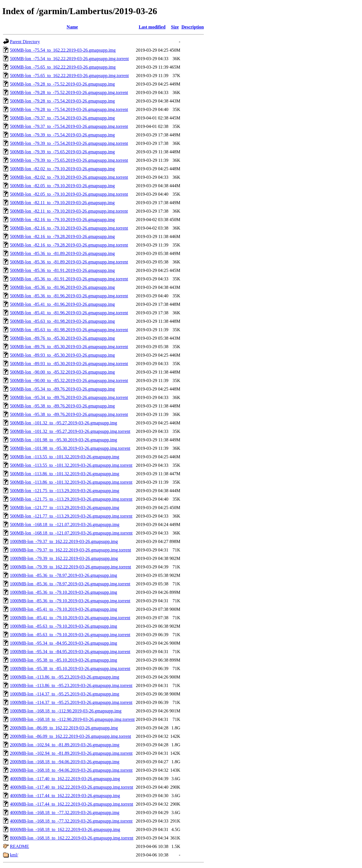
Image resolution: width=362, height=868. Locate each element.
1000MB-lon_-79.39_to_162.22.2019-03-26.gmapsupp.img (64, 558)
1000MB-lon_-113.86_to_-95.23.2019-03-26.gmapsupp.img (65, 677)
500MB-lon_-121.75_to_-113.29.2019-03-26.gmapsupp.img (65, 491)
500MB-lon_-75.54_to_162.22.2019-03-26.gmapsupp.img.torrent (69, 59)
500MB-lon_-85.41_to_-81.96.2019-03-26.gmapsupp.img (62, 304)
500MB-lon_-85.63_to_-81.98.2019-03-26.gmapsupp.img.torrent (69, 330)
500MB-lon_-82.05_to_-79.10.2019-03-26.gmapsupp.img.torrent (69, 194)
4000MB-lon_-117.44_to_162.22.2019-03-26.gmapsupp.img (65, 796)
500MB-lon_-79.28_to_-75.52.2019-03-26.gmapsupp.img (62, 84)
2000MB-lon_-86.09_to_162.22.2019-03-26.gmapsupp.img (64, 728)
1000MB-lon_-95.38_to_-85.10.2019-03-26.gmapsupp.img (63, 660)
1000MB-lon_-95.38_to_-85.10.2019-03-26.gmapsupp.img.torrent (70, 669)
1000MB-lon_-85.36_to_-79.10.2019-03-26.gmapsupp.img (63, 592)
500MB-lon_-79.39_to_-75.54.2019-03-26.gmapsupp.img (62, 135)
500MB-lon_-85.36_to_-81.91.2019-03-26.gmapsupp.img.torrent (69, 279)
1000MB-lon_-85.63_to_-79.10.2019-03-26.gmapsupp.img (63, 626)
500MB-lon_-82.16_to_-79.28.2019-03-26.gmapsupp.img (62, 236)
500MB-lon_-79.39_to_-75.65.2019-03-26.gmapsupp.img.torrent (69, 160)
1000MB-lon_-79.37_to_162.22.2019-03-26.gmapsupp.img (64, 541)
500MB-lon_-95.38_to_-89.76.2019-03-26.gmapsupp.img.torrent (69, 414)
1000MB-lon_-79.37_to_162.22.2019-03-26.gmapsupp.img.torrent (70, 550)
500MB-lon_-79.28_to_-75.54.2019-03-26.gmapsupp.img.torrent (69, 109)
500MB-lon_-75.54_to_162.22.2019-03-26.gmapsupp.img (63, 50)
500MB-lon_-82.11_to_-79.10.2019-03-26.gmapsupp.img (62, 203)
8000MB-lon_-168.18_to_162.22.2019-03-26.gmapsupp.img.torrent (72, 838)
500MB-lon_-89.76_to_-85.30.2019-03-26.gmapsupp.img (62, 338)
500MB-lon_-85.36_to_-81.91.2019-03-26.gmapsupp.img (62, 270)
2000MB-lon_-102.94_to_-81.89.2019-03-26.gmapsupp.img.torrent (71, 753)
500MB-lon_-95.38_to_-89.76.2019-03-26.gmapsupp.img (62, 406)
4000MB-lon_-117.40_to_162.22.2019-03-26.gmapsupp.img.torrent (72, 787)
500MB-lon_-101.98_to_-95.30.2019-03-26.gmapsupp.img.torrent (70, 448)
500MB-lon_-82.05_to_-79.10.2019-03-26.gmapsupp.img (62, 186)
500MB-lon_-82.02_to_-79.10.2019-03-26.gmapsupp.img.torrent (69, 177)
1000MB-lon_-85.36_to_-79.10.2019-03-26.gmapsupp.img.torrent (70, 601)
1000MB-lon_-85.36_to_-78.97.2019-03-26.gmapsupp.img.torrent (70, 584)
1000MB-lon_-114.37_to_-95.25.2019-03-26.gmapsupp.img (65, 694)
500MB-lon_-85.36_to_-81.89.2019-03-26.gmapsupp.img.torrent (69, 262)
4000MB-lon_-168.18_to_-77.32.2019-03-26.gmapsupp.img (65, 813)
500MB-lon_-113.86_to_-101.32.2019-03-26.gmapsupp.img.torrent (71, 482)
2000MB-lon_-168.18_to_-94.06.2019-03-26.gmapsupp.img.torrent (71, 770)
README (20, 846)
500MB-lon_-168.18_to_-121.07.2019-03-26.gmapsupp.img (65, 524)
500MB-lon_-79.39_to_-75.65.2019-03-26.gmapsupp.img (62, 152)
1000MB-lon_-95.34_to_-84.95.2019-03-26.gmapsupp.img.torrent (70, 652)
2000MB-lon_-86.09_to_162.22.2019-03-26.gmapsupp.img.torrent (70, 736)
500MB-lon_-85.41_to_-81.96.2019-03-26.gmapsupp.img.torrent (69, 313)
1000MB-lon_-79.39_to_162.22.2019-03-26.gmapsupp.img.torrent (70, 567)
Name (72, 27)
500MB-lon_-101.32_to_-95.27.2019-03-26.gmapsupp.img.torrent (70, 431)
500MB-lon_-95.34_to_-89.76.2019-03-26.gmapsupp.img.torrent (69, 397)
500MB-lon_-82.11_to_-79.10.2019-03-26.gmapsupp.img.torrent (69, 211)
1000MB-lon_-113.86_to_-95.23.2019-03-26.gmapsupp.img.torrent (71, 685)
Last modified (152, 27)
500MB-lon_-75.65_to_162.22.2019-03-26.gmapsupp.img (63, 67)
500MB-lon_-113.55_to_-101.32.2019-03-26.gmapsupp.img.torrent (71, 465)
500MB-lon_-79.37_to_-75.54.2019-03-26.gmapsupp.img (62, 118)
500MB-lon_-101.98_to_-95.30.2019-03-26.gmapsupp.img (63, 440)
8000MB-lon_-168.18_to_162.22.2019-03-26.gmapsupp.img (65, 829)
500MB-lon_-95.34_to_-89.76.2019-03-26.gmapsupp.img (62, 389)
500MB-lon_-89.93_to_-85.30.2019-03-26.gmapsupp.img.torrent (69, 364)
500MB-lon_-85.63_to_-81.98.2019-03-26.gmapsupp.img (62, 321)
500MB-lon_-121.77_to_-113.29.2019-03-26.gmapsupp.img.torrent (71, 516)
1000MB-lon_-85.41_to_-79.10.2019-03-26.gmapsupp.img (63, 609)
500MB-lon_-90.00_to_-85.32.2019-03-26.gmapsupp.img (62, 372)
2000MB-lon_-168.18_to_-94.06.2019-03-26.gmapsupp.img (65, 762)
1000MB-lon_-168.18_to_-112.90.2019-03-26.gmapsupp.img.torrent (72, 719)
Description (193, 27)
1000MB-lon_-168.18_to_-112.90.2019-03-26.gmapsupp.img (66, 711)
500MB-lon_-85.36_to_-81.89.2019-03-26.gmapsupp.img (62, 253)
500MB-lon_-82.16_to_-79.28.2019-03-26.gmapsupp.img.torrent (69, 245)
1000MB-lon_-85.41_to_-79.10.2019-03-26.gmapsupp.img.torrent (70, 618)
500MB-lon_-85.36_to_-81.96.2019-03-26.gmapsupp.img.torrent (69, 296)
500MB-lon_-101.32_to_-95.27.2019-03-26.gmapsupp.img (63, 423)
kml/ (14, 855)
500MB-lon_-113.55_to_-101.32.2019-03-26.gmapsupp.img (65, 457)
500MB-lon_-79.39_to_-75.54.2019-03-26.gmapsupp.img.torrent (69, 143)
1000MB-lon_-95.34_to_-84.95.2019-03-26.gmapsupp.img (63, 643)
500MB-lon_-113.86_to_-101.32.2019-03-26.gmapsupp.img (65, 474)
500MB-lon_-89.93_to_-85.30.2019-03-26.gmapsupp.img (62, 355)
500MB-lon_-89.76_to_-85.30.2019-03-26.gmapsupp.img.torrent (69, 347)
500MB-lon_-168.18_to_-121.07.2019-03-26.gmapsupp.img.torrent (71, 533)
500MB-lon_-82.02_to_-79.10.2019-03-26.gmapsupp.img (62, 169)
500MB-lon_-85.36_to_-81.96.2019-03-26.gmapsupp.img (62, 287)
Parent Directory (25, 42)
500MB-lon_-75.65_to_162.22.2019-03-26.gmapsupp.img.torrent (69, 76)
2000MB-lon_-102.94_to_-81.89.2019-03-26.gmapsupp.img (65, 745)
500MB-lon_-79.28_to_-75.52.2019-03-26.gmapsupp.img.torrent (69, 92)
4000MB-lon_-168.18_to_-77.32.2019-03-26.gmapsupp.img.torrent (71, 821)
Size (175, 27)
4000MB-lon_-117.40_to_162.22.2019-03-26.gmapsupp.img (65, 779)
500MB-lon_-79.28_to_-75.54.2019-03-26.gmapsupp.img (62, 101)
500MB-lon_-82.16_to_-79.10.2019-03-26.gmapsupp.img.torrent (69, 228)
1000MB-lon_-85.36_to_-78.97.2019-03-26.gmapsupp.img (63, 575)
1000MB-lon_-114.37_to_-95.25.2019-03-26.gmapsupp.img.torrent (71, 702)
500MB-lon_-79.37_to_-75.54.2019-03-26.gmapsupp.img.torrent (69, 126)
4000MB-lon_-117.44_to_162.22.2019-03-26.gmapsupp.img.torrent (72, 804)
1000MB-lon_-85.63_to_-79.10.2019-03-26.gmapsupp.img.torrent (70, 635)
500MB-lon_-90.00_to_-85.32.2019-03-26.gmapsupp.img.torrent (69, 380)
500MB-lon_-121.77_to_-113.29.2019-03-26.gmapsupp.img (65, 508)
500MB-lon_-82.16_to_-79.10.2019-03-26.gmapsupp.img (62, 220)
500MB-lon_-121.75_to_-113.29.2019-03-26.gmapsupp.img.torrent (71, 499)
